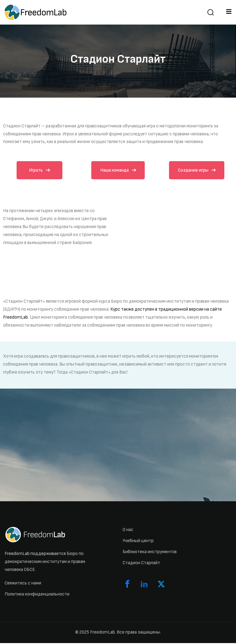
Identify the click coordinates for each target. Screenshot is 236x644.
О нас (128, 531)
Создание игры (197, 171)
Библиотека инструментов (150, 553)
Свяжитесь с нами (23, 584)
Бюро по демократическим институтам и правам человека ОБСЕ (45, 563)
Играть (39, 171)
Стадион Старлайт (141, 564)
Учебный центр (138, 542)
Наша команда (118, 171)
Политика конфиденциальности (37, 595)
